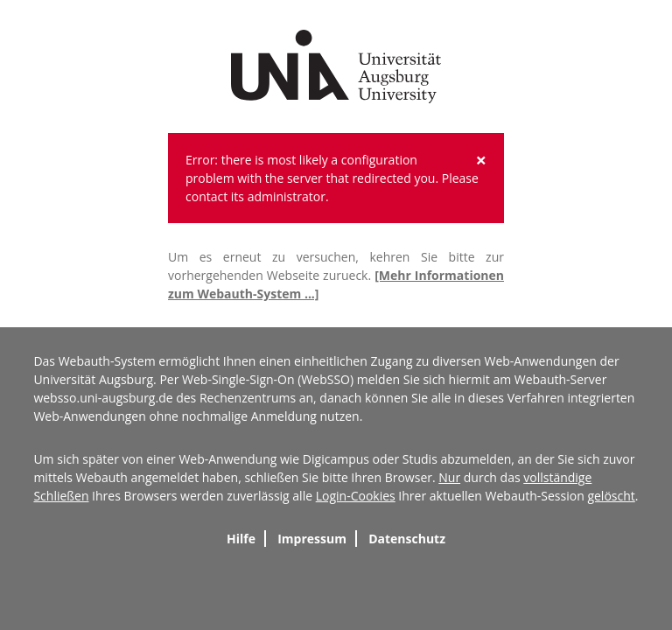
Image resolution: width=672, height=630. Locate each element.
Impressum (312, 539)
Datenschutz (407, 539)
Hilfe (241, 539)
